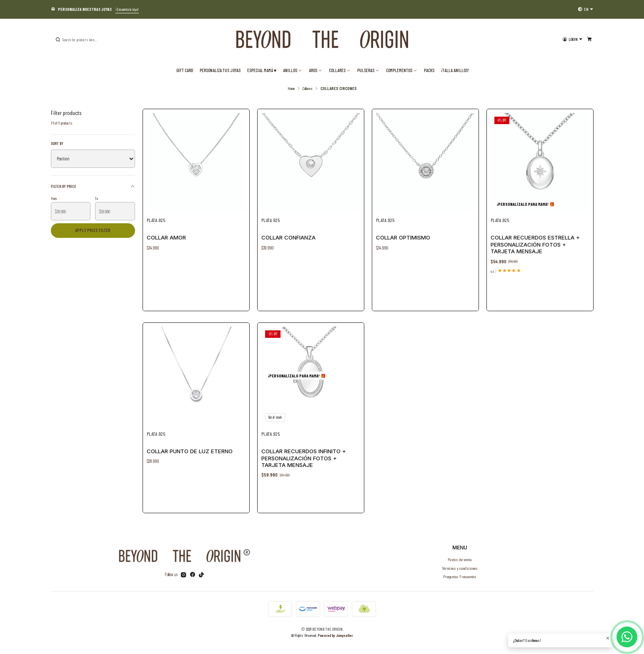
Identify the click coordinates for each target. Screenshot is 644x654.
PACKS (429, 70)
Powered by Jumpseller (335, 635)
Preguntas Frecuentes (460, 576)
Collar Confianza (288, 237)
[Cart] (589, 39)
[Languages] (586, 9)
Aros (316, 70)
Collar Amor (166, 237)
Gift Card (185, 70)
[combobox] (97, 40)
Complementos (402, 70)
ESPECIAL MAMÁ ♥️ (262, 70)
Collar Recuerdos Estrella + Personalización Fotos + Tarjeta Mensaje (535, 244)
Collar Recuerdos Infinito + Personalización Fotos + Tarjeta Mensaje (304, 455)
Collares (340, 70)
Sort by (57, 143)
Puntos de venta (460, 559)
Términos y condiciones (460, 568)
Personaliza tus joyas (220, 70)
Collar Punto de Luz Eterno (190, 449)
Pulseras (368, 70)
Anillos (293, 70)
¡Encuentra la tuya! (127, 9)
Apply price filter (93, 230)
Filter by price (93, 186)
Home (291, 88)
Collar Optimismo (403, 237)
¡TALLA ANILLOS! (455, 70)
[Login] (572, 39)
